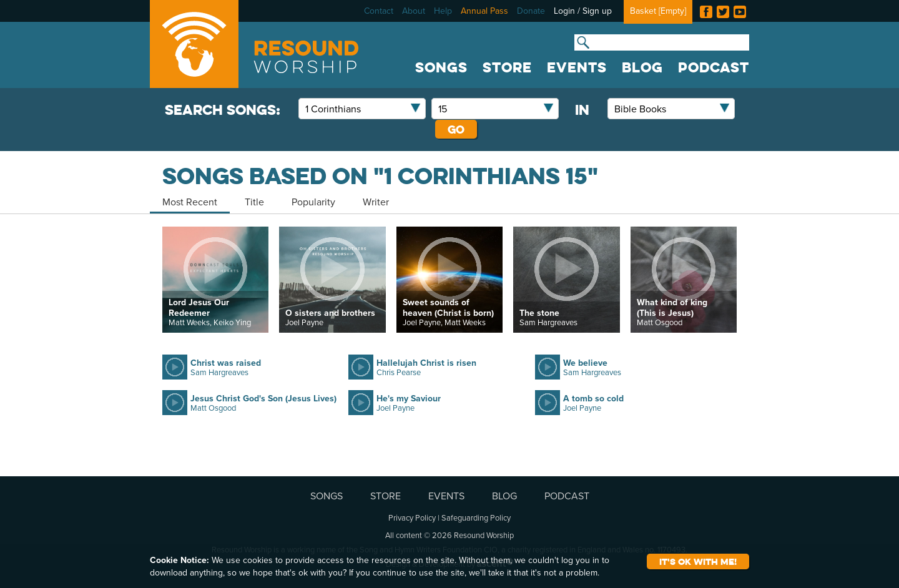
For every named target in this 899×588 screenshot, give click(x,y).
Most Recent (190, 202)
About (414, 11)
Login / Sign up (583, 11)
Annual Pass (484, 11)
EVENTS (577, 67)
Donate (531, 11)
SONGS (441, 67)
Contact (379, 11)
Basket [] (658, 11)
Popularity (313, 202)
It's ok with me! (698, 561)
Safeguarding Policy (476, 517)
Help (443, 11)
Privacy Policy (412, 517)
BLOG (642, 67)
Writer (376, 202)
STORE (507, 67)
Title (254, 202)
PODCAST (714, 67)
